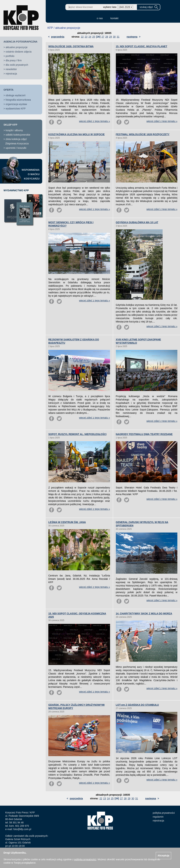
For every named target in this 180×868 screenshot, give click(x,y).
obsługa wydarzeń (16, 95)
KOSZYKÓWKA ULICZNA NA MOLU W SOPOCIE (76, 134)
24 (90, 37)
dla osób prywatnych (17, 65)
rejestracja (11, 74)
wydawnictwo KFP (16, 109)
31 (118, 37)
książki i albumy (14, 130)
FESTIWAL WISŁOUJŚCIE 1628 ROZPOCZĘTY (143, 134)
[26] (98, 37)
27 (103, 37)
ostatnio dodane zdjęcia (19, 52)
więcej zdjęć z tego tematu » (95, 121)
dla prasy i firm (14, 60)
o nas (100, 18)
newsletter (11, 69)
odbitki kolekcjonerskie (18, 135)
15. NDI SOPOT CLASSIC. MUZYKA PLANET (142, 46)
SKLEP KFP (10, 125)
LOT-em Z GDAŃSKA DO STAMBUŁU (137, 705)
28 (107, 37)
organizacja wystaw (16, 104)
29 (111, 37)
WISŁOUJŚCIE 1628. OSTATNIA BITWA (71, 46)
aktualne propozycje (17, 47)
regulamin (158, 817)
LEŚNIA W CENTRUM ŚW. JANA (67, 522)
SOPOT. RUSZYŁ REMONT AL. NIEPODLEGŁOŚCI (77, 434)
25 (94, 37)
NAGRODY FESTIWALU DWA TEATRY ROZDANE (144, 434)
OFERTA (9, 90)
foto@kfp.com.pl (22, 829)
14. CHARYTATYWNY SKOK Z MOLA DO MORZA (144, 614)
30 (114, 37)
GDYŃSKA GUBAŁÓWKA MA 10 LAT (137, 222)
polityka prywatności (164, 813)
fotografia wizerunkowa (18, 100)
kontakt (115, 18)
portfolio (10, 56)
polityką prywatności (85, 859)
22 (82, 37)
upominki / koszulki (16, 148)
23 (86, 37)
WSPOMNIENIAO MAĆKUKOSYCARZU (31, 174)
